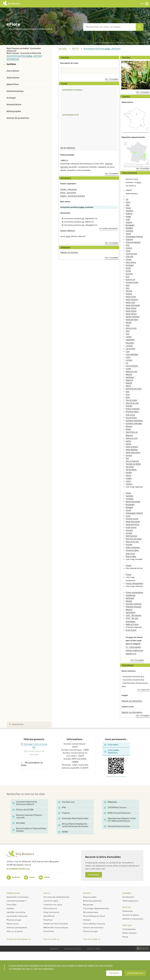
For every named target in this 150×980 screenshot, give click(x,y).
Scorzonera (12, 56)
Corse (128, 251)
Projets (87, 893)
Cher (128, 245)
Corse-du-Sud (131, 254)
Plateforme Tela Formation (56, 924)
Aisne (128, 202)
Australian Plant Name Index (73, 818)
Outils (47, 893)
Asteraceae (13, 59)
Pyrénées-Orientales (134, 423)
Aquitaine (129, 211)
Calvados (129, 231)
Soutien (126, 907)
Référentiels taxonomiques (56, 927)
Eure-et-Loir (130, 279)
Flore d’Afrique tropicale (94, 924)
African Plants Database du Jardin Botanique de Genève (73, 825)
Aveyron (129, 222)
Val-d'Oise (130, 467)
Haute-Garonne (132, 300)
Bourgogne (130, 225)
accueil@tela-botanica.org (18, 869)
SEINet (63, 832)
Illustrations (13, 78)
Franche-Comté (132, 282)
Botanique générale (92, 901)
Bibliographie (14, 111)
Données (127, 893)
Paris (128, 397)
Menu (144, 4)
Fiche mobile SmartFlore (112, 752)
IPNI (62, 808)
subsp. (30, 56)
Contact (54, 949)
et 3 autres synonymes (109, 228)
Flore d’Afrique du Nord (94, 916)
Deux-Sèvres (131, 262)
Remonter (16, 725)
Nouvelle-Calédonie (134, 604)
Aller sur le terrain (15, 931)
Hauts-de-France (132, 524)
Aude (128, 219)
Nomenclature (14, 105)
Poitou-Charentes (133, 409)
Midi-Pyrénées (131, 536)
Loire (128, 351)
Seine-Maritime (132, 450)
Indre (128, 325)
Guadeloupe (131, 595)
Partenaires (128, 911)
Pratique (127, 925)
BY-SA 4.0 (143, 948)
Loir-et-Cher (130, 349)
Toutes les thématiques (17, 939)
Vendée (129, 473)
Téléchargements (130, 901)
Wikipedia (111, 802)
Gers (128, 288)
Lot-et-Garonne (132, 366)
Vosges (129, 478)
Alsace (128, 208)
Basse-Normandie (133, 502)
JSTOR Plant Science (115, 808)
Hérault (129, 322)
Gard (128, 285)
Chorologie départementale (96, 908)
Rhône (128, 429)
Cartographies (129, 929)
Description (13, 71)
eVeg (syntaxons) (51, 912)
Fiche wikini (111, 745)
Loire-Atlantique (132, 354)
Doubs (128, 268)
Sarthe (128, 441)
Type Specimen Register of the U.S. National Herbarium (120, 820)
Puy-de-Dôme (131, 418)
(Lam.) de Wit (108, 43)
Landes (129, 337)
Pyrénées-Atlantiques (134, 421)
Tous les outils (50, 939)
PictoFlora (48, 920)
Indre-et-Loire (131, 328)
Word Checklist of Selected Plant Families (30, 830)
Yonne (128, 481)
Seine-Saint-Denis (133, 453)
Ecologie (11, 98)
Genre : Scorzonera (68, 193)
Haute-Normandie (133, 305)
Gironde (129, 291)
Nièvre (128, 386)
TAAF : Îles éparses (134, 615)
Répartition (13, 84)
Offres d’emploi (129, 933)
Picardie (129, 406)
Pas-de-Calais (131, 400)
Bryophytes (88, 904)
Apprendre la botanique (18, 897)
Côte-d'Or (130, 257)
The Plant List (66, 802)
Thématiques (13, 893)
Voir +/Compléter (112, 79)
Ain (127, 199)
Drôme (128, 271)
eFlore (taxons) (50, 908)
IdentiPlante (49, 916)
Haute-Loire (130, 302)
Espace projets (90, 897)
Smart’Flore (49, 931)
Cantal (128, 234)
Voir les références (68, 148)
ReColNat (19, 823)
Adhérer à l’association (133, 919)
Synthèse (11, 64)
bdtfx (76, 49)
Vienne (128, 475)
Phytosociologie (14, 920)
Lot (127, 363)
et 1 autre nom (144, 690)
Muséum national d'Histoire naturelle (27, 816)
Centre (128, 510)
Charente (129, 239)
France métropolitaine (134, 583)
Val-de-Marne (131, 470)
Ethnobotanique (15, 91)
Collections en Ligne (53, 904)
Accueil (63, 49)
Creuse (129, 259)
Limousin (129, 346)
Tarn (127, 458)
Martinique (130, 377)
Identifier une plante (16, 912)
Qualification (128, 897)
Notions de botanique (93, 927)
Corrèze (129, 248)
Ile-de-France (131, 527)
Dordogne (130, 265)
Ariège (128, 216)
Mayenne (129, 380)
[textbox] (109, 27)
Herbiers (10, 908)
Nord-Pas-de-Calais (134, 389)
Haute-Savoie (131, 311)
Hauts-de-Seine (132, 320)
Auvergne (129, 499)
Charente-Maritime (133, 242)
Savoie (128, 444)
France (128, 565)
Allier (128, 205)
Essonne (129, 274)
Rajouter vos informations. (132, 701)
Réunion (129, 426)
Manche (129, 374)
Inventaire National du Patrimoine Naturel (25, 803)
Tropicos (64, 813)
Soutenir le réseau (131, 915)
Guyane (129, 294)
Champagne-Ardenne (134, 237)
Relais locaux (13, 924)
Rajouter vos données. (69, 252)
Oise (127, 392)
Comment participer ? (16, 901)
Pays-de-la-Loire (132, 403)
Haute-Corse (131, 297)
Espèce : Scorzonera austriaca (73, 196)
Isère (128, 331)
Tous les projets (90, 939)
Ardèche (129, 214)
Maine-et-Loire (131, 372)
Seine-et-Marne (132, 447)
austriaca (22, 56)
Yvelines (129, 484)
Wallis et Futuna (132, 624)
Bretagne (129, 228)
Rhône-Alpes (131, 556)
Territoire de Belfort (133, 464)
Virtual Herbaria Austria (117, 826)
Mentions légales (73, 949)
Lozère (128, 369)
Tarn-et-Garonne (132, 461)
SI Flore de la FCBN (23, 810)
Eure (128, 277)
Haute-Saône (131, 308)
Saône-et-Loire (132, 438)
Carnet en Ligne (51, 901)
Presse (125, 937)
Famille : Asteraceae (68, 189)
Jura (127, 334)
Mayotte (129, 383)
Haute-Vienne (131, 314)
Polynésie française (133, 607)
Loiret (128, 357)
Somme (129, 455)
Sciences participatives (17, 927)
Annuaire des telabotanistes (56, 897)
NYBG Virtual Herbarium (117, 813)
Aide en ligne (94, 949)
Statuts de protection (18, 118)
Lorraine (129, 360)
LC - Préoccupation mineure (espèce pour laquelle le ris (134, 650)
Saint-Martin (130, 612)
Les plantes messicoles (17, 916)
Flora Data (11, 904)
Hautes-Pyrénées (133, 317)
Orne (128, 394)
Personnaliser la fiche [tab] (32, 764)
